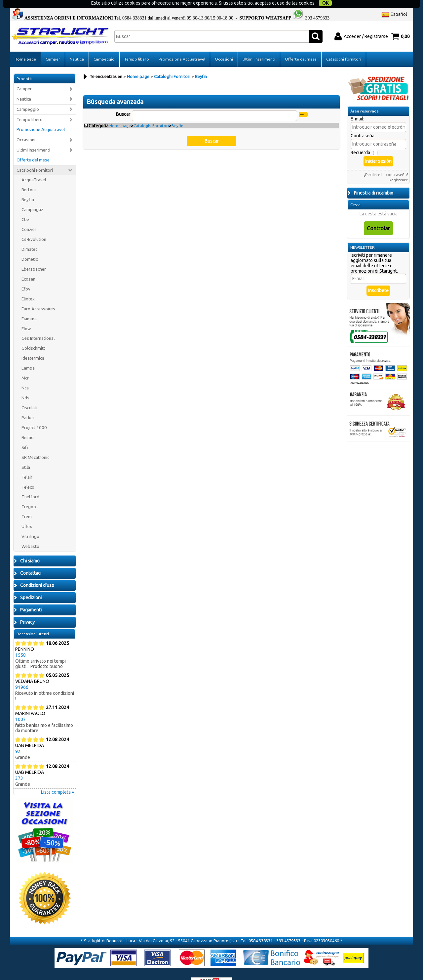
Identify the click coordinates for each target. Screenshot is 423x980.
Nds (25, 386)
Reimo (28, 426)
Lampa (28, 356)
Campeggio (104, 47)
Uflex (27, 515)
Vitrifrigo (30, 525)
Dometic (30, 248)
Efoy (26, 277)
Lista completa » (58, 780)
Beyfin (28, 188)
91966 (22, 676)
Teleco (28, 475)
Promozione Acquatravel (182, 47)
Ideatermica (33, 347)
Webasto (30, 535)
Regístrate (398, 168)
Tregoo (29, 495)
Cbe (25, 208)
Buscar (123, 102)
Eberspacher (34, 258)
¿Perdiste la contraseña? (386, 163)
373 (19, 767)
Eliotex (28, 287)
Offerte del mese (301, 47)
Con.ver (29, 218)
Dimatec (29, 238)
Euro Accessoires (38, 297)
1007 (20, 708)
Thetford (30, 485)
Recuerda (360, 141)
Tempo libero (137, 47)
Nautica (77, 47)
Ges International (38, 327)
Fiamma (29, 307)
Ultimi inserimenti (259, 47)
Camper (53, 47)
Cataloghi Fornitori (35, 158)
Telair (27, 465)
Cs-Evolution (34, 228)
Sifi (25, 436)
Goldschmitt (33, 337)
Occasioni (224, 47)
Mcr (25, 366)
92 (18, 740)
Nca (25, 376)
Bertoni (29, 178)
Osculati (29, 396)
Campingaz (32, 198)
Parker (28, 406)
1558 (20, 644)
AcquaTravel (34, 168)
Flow (26, 317)
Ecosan (28, 267)
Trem (27, 505)
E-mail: (357, 107)
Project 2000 (34, 416)
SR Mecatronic (35, 445)
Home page (25, 47)
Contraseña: (363, 124)
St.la (26, 455)
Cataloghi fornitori (344, 47)
